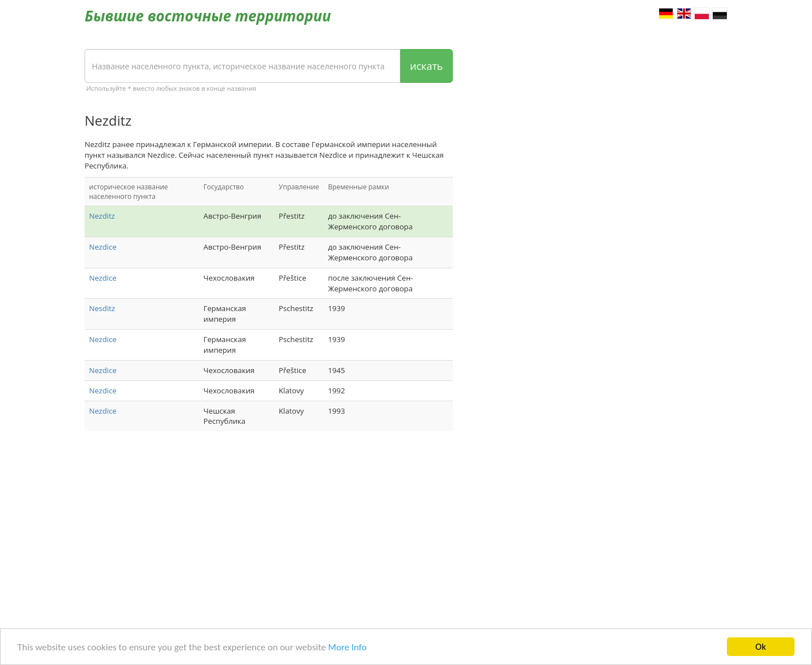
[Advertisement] (269, 530)
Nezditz (102, 216)
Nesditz (102, 308)
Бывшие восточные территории (208, 16)
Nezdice (103, 247)
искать (426, 66)
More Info (347, 647)
